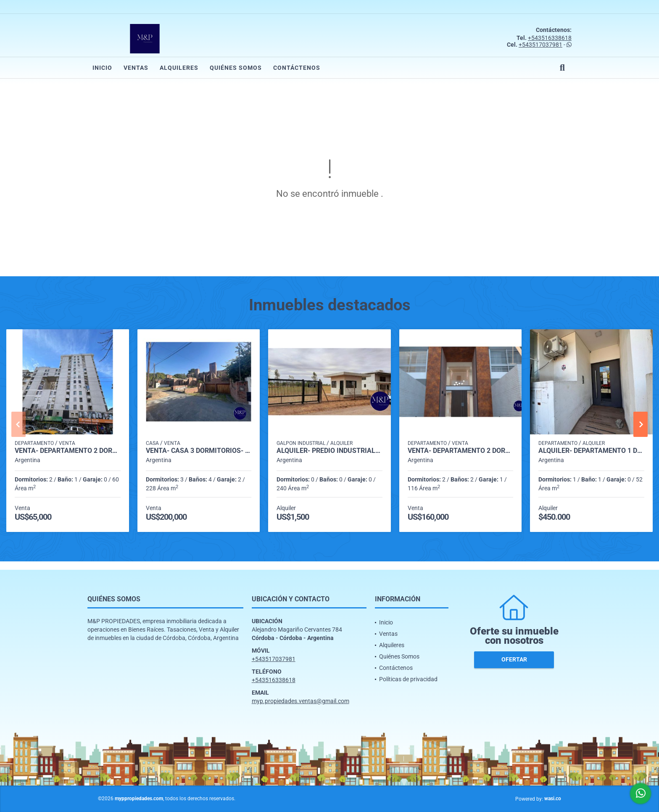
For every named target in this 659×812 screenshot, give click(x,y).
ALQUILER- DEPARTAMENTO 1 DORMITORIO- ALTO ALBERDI (591, 451)
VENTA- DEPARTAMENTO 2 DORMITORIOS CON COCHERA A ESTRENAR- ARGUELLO (461, 451)
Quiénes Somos (236, 68)
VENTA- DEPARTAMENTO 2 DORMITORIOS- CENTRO (68, 451)
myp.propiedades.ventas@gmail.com (301, 701)
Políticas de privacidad (408, 679)
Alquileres (179, 68)
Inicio (102, 68)
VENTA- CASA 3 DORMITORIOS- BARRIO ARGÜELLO (199, 451)
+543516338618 (550, 38)
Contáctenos (297, 68)
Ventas (136, 68)
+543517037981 (540, 45)
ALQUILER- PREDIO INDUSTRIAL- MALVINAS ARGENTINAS (329, 451)
